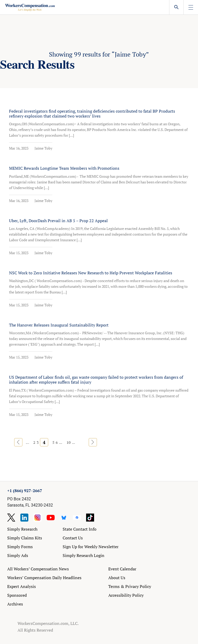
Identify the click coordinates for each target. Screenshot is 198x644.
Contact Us (73, 538)
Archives (15, 604)
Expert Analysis (22, 586)
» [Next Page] (93, 442)
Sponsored (17, 595)
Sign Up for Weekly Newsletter (91, 547)
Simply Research (22, 529)
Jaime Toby (43, 148)
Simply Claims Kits (25, 538)
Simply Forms (20, 547)
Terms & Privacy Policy (130, 586)
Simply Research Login (84, 555)
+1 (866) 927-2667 (25, 491)
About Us (117, 578)
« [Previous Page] (18, 442)
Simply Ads (18, 555)
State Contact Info (80, 529)
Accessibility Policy (126, 595)
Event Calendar (122, 569)
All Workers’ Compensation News (38, 569)
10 (69, 442)
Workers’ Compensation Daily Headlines (44, 578)
